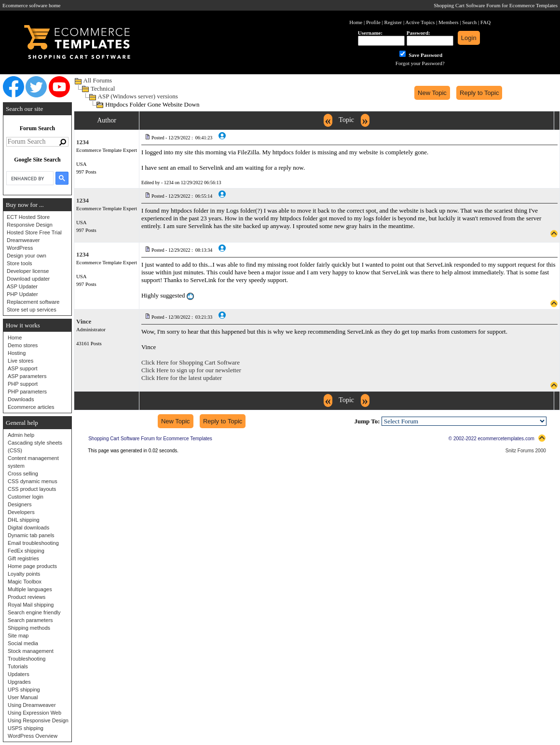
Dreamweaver (23, 240)
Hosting (17, 353)
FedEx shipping (26, 551)
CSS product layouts (32, 489)
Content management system (33, 462)
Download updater (28, 279)
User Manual (23, 697)
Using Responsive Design (38, 720)
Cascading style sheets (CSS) (35, 447)
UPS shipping (24, 690)
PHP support (23, 384)
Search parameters (30, 620)
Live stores (20, 361)
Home (15, 338)
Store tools (20, 263)
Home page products (32, 566)
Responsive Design (30, 225)
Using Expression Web (34, 713)
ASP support (23, 368)
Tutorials (18, 666)
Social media (23, 643)
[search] (29, 178)
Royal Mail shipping (31, 605)
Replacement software (33, 302)
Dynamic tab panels (31, 535)
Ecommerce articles (31, 407)
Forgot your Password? (420, 63)
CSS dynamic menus (33, 481)
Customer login (26, 497)
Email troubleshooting (33, 543)
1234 (82, 142)
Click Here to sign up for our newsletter (191, 370)
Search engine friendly (34, 612)
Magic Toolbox (25, 582)
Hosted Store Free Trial (34, 232)
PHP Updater (22, 294)
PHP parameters (27, 392)
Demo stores (23, 345)
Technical (103, 88)
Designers (20, 504)
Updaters (19, 674)
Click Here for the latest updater (182, 378)
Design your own (27, 256)
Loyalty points (24, 574)
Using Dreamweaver (32, 705)
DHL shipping (24, 520)
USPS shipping (26, 728)
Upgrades (19, 682)
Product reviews (27, 597)
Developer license (28, 271)
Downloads (21, 399)
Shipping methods (29, 628)
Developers (21, 512)
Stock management (31, 651)
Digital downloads (28, 528)
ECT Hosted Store (28, 217)
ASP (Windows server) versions (138, 96)
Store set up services (32, 310)
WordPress (20, 248)
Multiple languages (30, 589)
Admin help (21, 435)
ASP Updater (22, 286)
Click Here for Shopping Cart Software (191, 362)
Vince (84, 321)
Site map (18, 636)
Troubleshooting (27, 659)
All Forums (98, 80)
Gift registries (23, 558)
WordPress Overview (33, 736)
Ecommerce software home (31, 5)
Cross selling (23, 474)
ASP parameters (27, 376)
